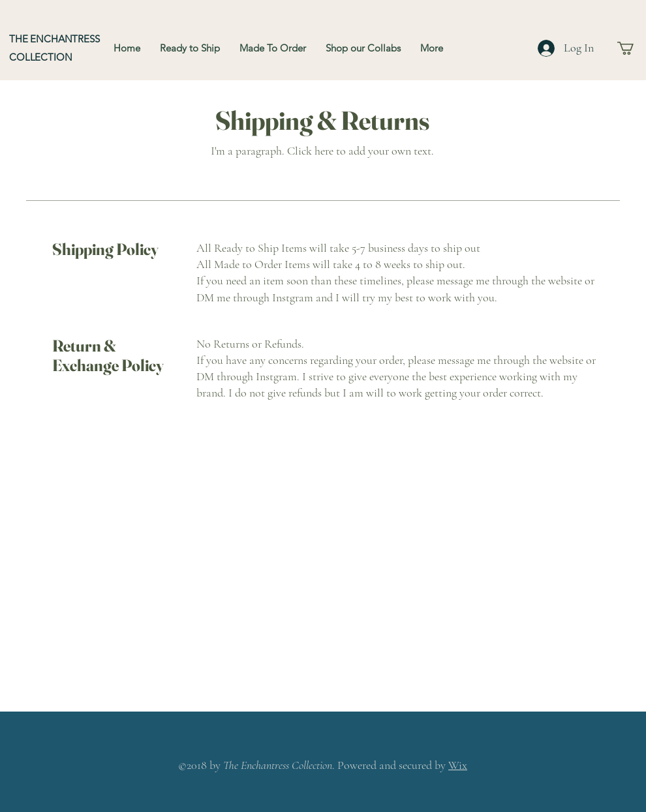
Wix (458, 765)
